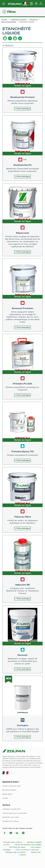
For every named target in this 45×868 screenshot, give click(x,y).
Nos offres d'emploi (9, 790)
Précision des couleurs (13, 842)
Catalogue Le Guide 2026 (11, 809)
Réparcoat (22, 233)
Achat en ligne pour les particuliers (15, 813)
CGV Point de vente (17, 847)
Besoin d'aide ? (8, 794)
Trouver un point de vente (12, 786)
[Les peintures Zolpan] (15, 4)
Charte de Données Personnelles (28, 845)
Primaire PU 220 (22, 384)
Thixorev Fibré (22, 517)
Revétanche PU (22, 165)
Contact (5, 798)
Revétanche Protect (22, 97)
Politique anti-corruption (16, 852)
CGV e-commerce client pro (28, 850)
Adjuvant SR (22, 585)
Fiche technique (23, 109)
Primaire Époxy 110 (23, 451)
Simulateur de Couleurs (10, 821)
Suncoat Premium (22, 308)
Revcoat (23, 655)
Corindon (23, 725)
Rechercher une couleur (11, 817)
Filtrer (12, 12)
